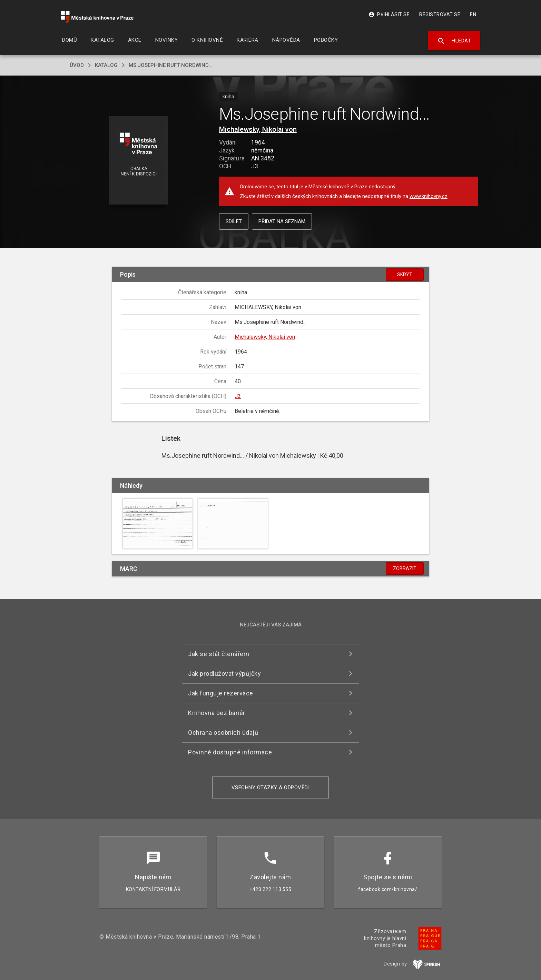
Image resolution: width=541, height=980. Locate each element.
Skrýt (405, 275)
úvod (77, 65)
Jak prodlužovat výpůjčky (224, 674)
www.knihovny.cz (429, 196)
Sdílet (234, 221)
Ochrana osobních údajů (223, 732)
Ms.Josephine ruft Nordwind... (171, 65)
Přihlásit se (389, 14)
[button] (139, 161)
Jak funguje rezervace (221, 693)
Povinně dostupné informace (230, 752)
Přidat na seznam (282, 221)
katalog (106, 65)
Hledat (454, 41)
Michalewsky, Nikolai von (258, 129)
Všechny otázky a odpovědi (271, 788)
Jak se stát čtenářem (219, 654)
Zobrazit (405, 568)
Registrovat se (440, 14)
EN (473, 14)
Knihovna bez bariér (217, 713)
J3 (238, 396)
